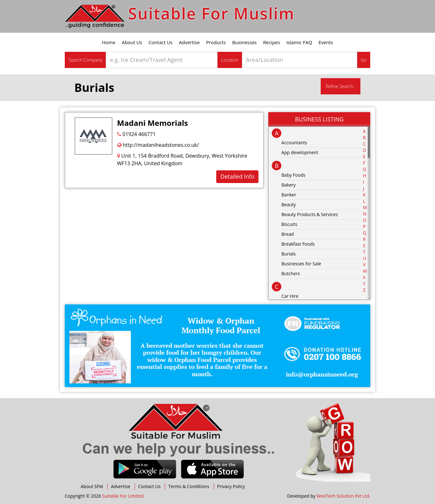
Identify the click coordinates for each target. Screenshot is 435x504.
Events (326, 42)
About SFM (92, 486)
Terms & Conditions (189, 486)
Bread (288, 234)
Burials (288, 254)
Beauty (288, 204)
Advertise (189, 42)
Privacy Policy (231, 486)
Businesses (244, 42)
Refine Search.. (341, 86)
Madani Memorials (153, 123)
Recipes (272, 42)
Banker (289, 195)
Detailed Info (237, 176)
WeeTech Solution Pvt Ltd (343, 496)
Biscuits (289, 224)
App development (300, 152)
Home (109, 42)
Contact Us (161, 42)
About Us (132, 42)
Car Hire (290, 296)
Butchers (291, 273)
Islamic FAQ (299, 42)
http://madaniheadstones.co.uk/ (158, 145)
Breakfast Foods (298, 244)
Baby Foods (293, 175)
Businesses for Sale (301, 264)
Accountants (294, 143)
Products (216, 42)
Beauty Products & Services (310, 214)
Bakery (288, 185)
